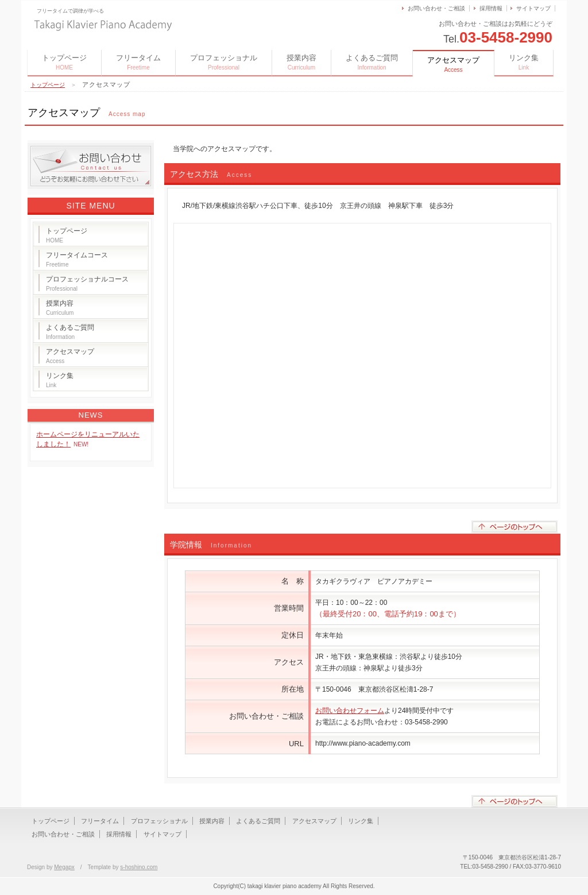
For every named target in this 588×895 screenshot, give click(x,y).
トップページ (64, 62)
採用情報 (491, 8)
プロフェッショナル (224, 62)
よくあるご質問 (372, 62)
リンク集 (524, 62)
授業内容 (301, 62)
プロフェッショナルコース (87, 283)
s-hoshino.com (139, 867)
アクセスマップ (70, 356)
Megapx (64, 867)
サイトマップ (533, 8)
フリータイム (138, 62)
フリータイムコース (77, 259)
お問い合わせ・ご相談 (436, 8)
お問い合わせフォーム (350, 711)
